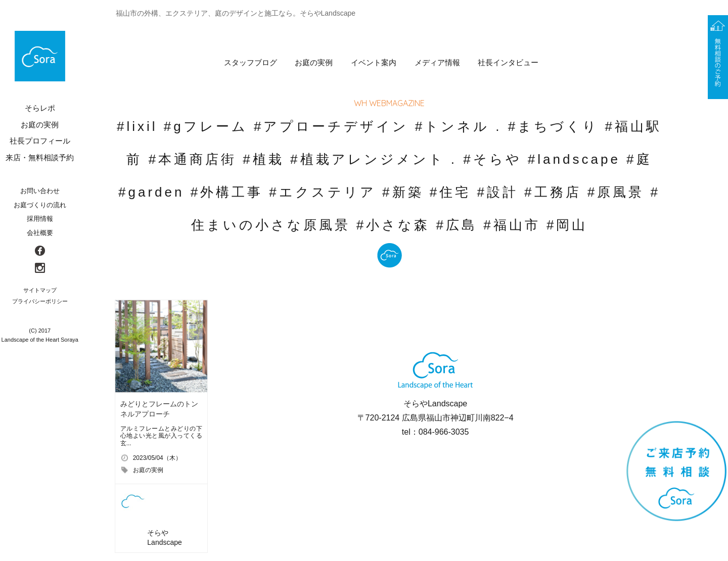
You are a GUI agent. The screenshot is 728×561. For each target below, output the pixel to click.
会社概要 (40, 233)
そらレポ (40, 108)
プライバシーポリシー (40, 301)
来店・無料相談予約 (40, 157)
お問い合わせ (40, 191)
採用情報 (40, 219)
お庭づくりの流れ (40, 205)
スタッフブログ (251, 62)
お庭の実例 (314, 62)
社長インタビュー (508, 62)
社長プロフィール (40, 141)
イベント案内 (374, 62)
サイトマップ (40, 290)
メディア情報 (437, 62)
